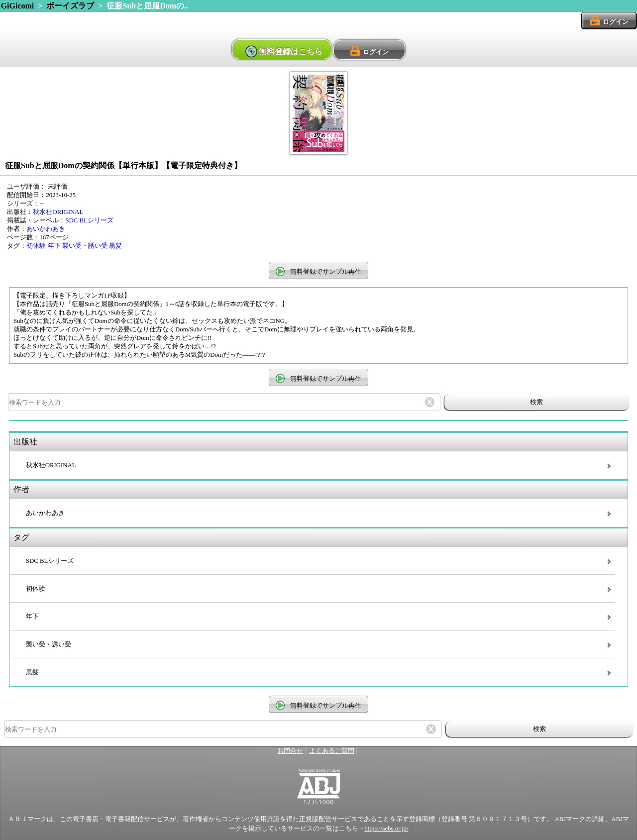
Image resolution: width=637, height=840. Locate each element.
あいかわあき (46, 229)
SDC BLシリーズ (89, 220)
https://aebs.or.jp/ (386, 829)
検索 (536, 402)
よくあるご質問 (332, 751)
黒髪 (115, 246)
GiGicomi (18, 6)
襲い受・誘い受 (85, 246)
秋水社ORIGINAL (58, 212)
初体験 (36, 246)
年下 (54, 246)
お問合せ (290, 751)
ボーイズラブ (70, 6)
